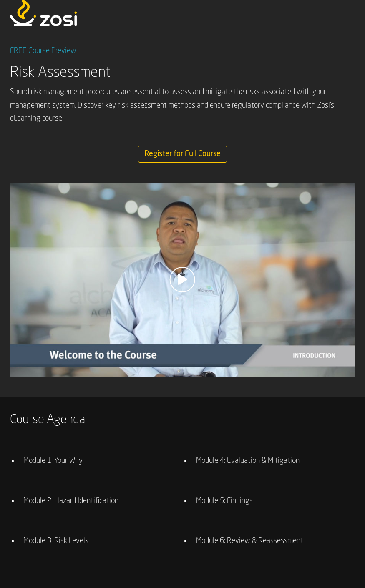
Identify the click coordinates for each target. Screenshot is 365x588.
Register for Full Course (182, 154)
